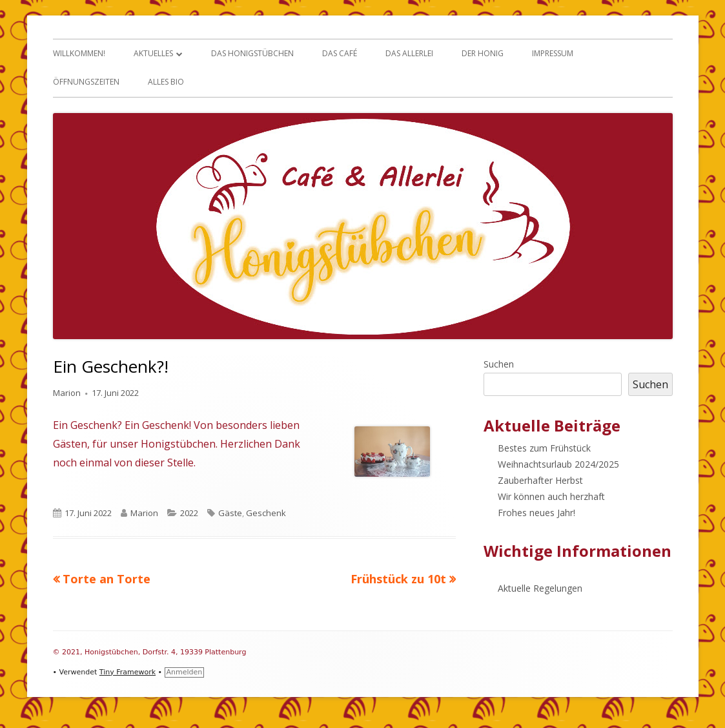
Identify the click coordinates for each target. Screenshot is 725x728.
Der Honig (483, 53)
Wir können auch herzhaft (551, 496)
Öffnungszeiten (86, 82)
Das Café (340, 53)
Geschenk (266, 513)
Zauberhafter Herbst (540, 480)
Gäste (230, 513)
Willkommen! (79, 53)
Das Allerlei (409, 53)
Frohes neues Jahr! (536, 513)
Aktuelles (153, 53)
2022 (189, 513)
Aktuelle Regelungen (540, 588)
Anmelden (185, 672)
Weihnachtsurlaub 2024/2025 (558, 464)
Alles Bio (166, 82)
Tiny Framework (128, 672)
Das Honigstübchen (252, 53)
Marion (67, 393)
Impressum (553, 53)
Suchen (499, 364)
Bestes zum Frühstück (544, 448)
